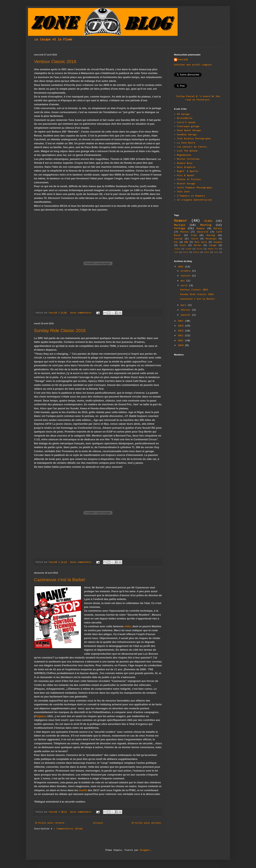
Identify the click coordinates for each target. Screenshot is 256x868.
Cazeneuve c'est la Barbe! (60, 580)
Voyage (213, 245)
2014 (181, 326)
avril (185, 286)
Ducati (200, 249)
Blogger (145, 850)
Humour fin (213, 249)
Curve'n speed (186, 122)
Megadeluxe (184, 155)
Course (195, 239)
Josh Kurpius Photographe (194, 139)
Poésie (196, 252)
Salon (206, 252)
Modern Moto (185, 163)
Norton (197, 245)
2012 (181, 336)
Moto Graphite (186, 167)
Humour (201, 229)
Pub (176, 242)
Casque (177, 249)
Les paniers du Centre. (192, 147)
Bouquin (218, 242)
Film (194, 235)
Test (216, 252)
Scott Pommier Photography (194, 188)
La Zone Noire (186, 143)
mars (184, 305)
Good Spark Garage (189, 130)
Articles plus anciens (146, 823)
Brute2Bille (185, 118)
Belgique (40, 716)
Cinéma (188, 249)
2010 (181, 345)
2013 (181, 331)
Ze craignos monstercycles (194, 200)
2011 (181, 341)
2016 (181, 267)
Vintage (180, 228)
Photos (184, 232)
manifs (83, 790)
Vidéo (208, 221)
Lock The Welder (187, 151)
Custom (178, 239)
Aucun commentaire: (82, 313)
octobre (186, 271)
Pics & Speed (185, 176)
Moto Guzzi (201, 242)
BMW (186, 242)
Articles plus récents (50, 823)
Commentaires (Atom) (70, 829)
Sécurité (203, 232)
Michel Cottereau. (189, 159)
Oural (185, 252)
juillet (186, 276)
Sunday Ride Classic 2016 (60, 331)
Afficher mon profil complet (193, 65)
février (186, 310)
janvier (186, 315)
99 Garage (183, 114)
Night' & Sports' (188, 171)
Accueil (98, 823)
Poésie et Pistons (189, 180)
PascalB (183, 60)
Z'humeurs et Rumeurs (191, 196)
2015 (181, 321)
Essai (183, 245)
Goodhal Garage (187, 135)
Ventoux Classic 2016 (55, 62)
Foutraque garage (188, 126)
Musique (180, 225)
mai (183, 281)
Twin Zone (183, 192)
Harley (218, 229)
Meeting (206, 225)
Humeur (181, 221)
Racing (211, 235)
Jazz (176, 252)
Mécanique (211, 239)
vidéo (128, 626)
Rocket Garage (186, 184)
